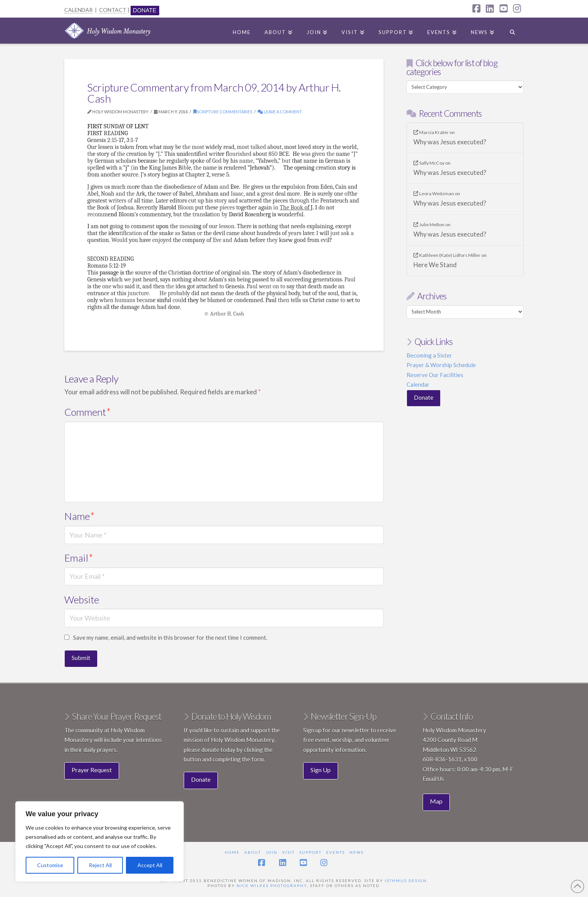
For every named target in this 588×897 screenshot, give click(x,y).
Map (436, 801)
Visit (288, 852)
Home (232, 852)
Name (79, 516)
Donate (424, 397)
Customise (50, 865)
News (357, 852)
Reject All (100, 865)
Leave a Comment (280, 112)
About (253, 852)
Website (82, 600)
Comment (87, 412)
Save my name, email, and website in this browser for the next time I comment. (170, 637)
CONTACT (113, 10)
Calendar (418, 384)
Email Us (433, 779)
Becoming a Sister (429, 355)
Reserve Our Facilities (435, 375)
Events (336, 852)
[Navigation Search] (512, 31)
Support (310, 852)
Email (79, 558)
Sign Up (321, 770)
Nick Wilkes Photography (272, 886)
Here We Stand (435, 265)
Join (272, 852)
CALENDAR (78, 10)
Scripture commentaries (223, 112)
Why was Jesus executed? (450, 142)
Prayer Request (92, 770)
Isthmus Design (406, 881)
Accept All (150, 865)
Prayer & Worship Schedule (441, 365)
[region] (100, 841)
